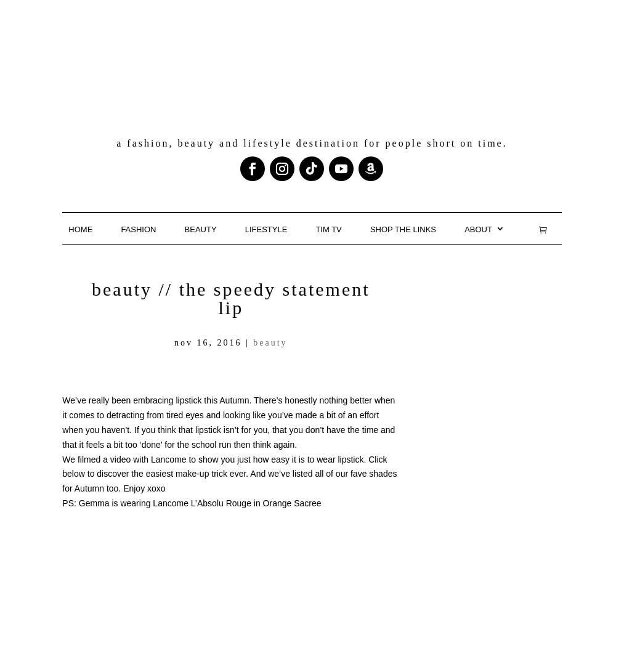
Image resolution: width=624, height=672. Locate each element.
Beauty (201, 229)
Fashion (138, 229)
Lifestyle (266, 229)
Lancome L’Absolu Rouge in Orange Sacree (237, 503)
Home (80, 229)
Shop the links (403, 229)
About (478, 229)
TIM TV (328, 229)
